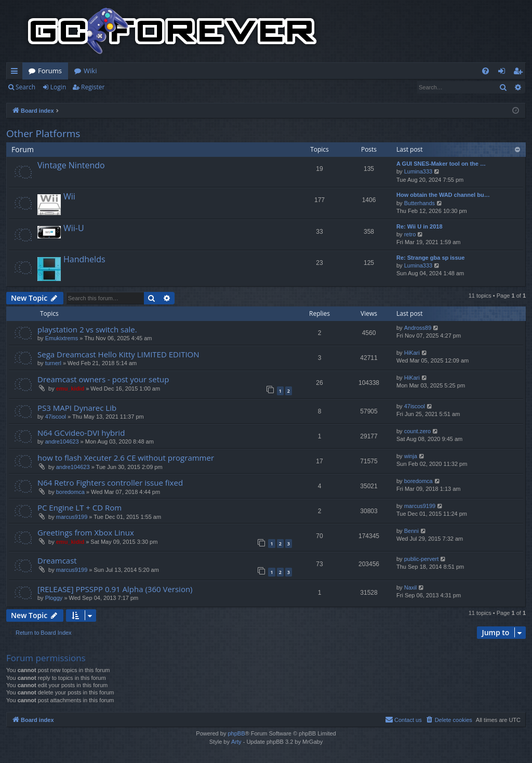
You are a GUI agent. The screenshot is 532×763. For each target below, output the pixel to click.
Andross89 (418, 328)
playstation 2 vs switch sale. (87, 329)
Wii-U (74, 228)
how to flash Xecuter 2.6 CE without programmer (126, 458)
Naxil (410, 587)
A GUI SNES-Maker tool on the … (441, 164)
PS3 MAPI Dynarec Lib (77, 408)
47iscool (56, 417)
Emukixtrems (62, 338)
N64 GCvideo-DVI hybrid (81, 433)
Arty (236, 742)
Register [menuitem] (520, 73)
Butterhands (420, 203)
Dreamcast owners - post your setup (103, 379)
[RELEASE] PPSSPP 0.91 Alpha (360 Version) (115, 589)
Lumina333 (418, 171)
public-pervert (422, 559)
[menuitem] (486, 71)
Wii (69, 196)
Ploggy (54, 598)
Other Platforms (43, 133)
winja (411, 456)
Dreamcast (57, 560)
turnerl (53, 363)
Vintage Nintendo (71, 165)
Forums (50, 71)
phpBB (236, 733)
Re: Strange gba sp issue (430, 258)
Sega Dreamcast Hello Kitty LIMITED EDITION (118, 354)
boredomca (70, 492)
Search (25, 87)
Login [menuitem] (504, 73)
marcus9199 (72, 517)
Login (58, 87)
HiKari (412, 353)
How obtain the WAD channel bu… (443, 195)
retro (410, 234)
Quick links (16, 73)
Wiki (90, 71)
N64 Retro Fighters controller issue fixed (110, 483)
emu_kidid (70, 389)
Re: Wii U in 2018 (420, 226)
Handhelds (84, 259)
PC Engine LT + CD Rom (79, 507)
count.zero (417, 431)
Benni (411, 531)
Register (93, 87)
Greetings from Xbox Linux (86, 532)
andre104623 (62, 441)
